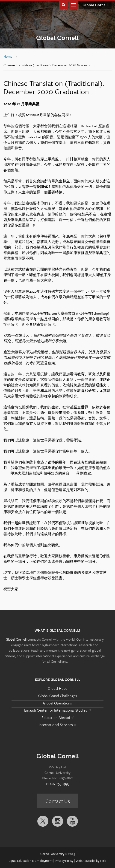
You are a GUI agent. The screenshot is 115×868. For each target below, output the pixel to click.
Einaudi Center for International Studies (57, 710)
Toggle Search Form (64, 4)
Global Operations (57, 703)
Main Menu (74, 4)
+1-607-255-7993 (57, 783)
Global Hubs (58, 688)
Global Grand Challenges (58, 696)
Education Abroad (57, 718)
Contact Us (58, 801)
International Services (57, 725)
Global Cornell (57, 38)
